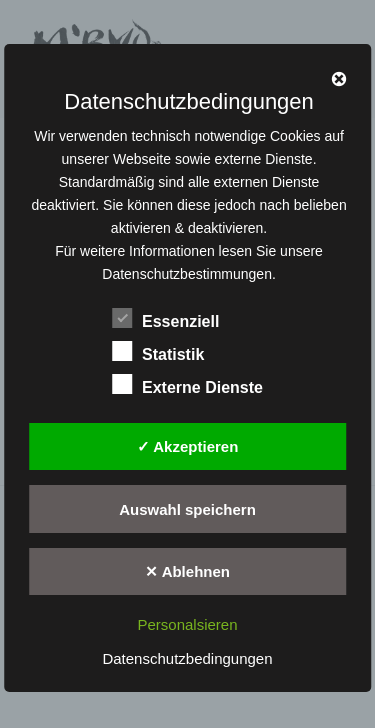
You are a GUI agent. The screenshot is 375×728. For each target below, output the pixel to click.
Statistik (158, 351)
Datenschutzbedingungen (187, 658)
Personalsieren (187, 624)
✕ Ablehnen (187, 571)
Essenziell (165, 318)
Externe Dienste (187, 384)
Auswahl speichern (187, 509)
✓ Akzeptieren (188, 446)
